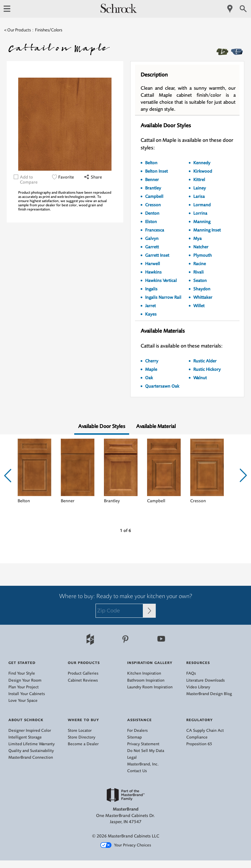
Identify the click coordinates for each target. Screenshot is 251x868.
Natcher (201, 247)
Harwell (153, 264)
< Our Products (18, 30)
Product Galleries (83, 673)
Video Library (198, 687)
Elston (151, 222)
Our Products (84, 663)
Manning (202, 222)
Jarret (150, 306)
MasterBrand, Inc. (143, 764)
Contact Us (137, 771)
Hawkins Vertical (161, 281)
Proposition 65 (199, 744)
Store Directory (82, 737)
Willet (199, 306)
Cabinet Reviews (83, 680)
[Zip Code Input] (149, 611)
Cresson (153, 205)
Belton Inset (156, 171)
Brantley (153, 188)
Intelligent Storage (25, 737)
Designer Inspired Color (30, 731)
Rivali (198, 272)
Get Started (22, 663)
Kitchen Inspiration (144, 673)
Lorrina (200, 213)
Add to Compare (29, 180)
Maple (151, 369)
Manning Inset (207, 230)
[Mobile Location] (230, 9)
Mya (197, 239)
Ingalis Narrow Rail (163, 297)
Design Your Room (25, 680)
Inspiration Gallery (150, 663)
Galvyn (152, 239)
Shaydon (202, 289)
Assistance (140, 720)
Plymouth (203, 255)
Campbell (154, 196)
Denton (152, 213)
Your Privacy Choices (126, 845)
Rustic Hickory (207, 369)
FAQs (191, 673)
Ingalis (151, 289)
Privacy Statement (143, 744)
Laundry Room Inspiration (150, 687)
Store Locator (80, 731)
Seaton (200, 281)
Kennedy (202, 163)
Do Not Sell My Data (146, 751)
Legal (132, 757)
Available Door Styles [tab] (102, 426)
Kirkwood (203, 171)
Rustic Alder (205, 361)
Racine (200, 264)
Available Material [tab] (156, 426)
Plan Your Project (24, 687)
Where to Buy (83, 720)
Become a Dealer (83, 744)
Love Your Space (23, 701)
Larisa (199, 196)
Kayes (151, 314)
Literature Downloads (205, 680)
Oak (149, 378)
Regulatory (200, 720)
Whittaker (203, 297)
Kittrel (199, 180)
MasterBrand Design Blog (209, 694)
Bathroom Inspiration (146, 680)
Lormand (202, 205)
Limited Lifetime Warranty (32, 744)
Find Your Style (22, 673)
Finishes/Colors (49, 30)
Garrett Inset (157, 255)
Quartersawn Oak (162, 386)
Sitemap (134, 737)
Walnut (200, 378)
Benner (152, 180)
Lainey (200, 188)
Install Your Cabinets (27, 694)
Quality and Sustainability (31, 751)
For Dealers (137, 731)
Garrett (152, 247)
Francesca (155, 230)
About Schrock (26, 720)
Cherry (152, 361)
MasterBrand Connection (31, 757)
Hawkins (153, 272)
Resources (198, 663)
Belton (151, 163)
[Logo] (119, 11)
